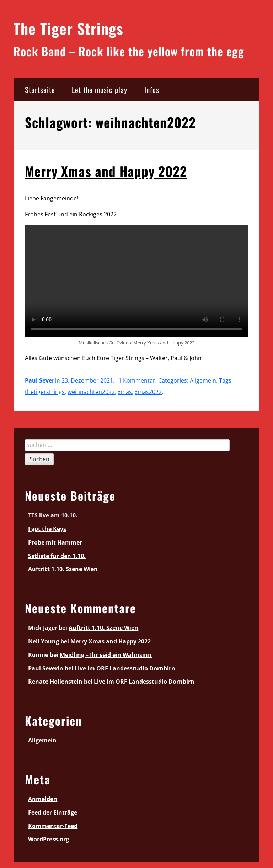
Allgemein (203, 380)
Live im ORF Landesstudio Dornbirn (125, 668)
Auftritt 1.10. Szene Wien (63, 569)
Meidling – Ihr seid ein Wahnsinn (106, 655)
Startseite (40, 90)
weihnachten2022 (91, 392)
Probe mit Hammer (55, 542)
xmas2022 (148, 392)
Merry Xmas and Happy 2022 (106, 171)
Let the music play (100, 90)
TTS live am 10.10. (53, 515)
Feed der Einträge (53, 812)
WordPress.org (49, 839)
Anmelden (43, 799)
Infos (152, 90)
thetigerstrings (45, 392)
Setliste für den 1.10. (57, 556)
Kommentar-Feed (53, 826)
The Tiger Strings (68, 28)
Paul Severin (42, 380)
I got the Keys (47, 529)
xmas (125, 392)
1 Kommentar (137, 380)
